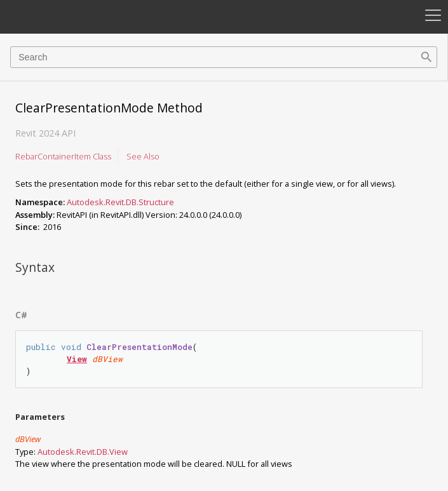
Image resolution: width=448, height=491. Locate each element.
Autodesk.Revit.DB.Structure (120, 202)
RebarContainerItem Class (63, 156)
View (77, 359)
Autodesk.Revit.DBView (83, 452)
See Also (143, 156)
